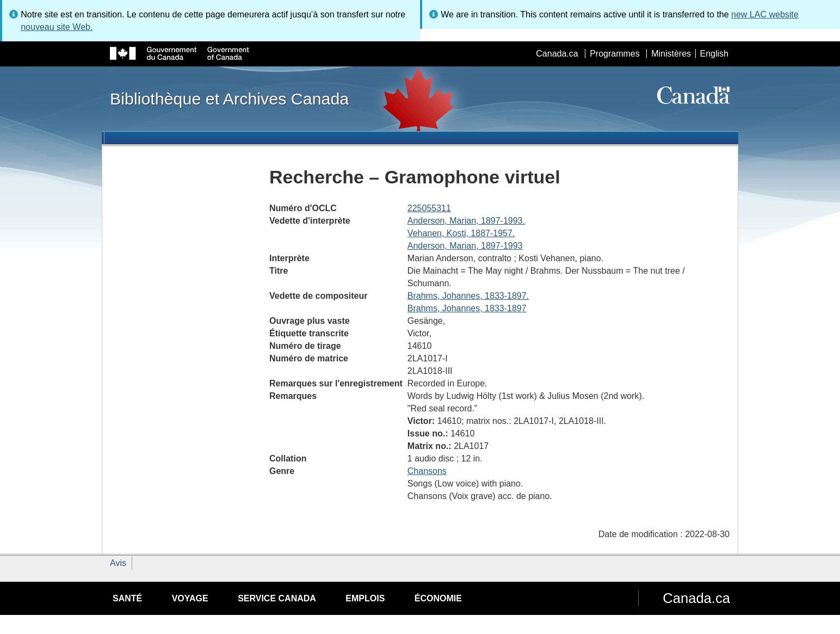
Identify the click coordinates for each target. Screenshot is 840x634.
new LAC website (765, 14)
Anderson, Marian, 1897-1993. (466, 221)
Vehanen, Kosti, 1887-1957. (461, 233)
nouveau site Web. (57, 27)
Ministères (671, 54)
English (714, 54)
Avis (118, 563)
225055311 (429, 208)
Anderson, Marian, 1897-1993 (465, 246)
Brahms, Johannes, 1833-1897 (467, 308)
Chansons (427, 471)
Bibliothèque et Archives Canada (229, 99)
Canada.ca (557, 54)
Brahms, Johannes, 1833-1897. (468, 296)
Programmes (615, 54)
